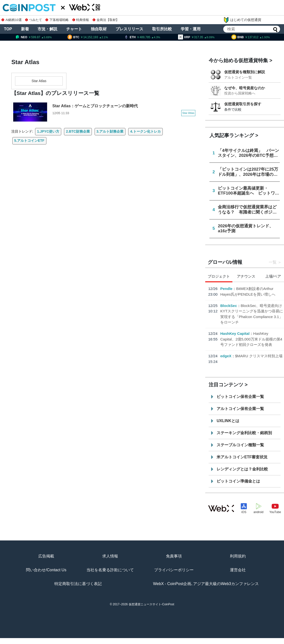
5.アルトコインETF (29, 141)
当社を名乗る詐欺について (110, 570)
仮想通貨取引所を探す (243, 104)
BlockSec (229, 306)
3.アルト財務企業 (110, 131)
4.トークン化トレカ (145, 131)
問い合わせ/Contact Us (46, 570)
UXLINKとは (228, 421)
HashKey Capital (235, 333)
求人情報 (110, 556)
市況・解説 (47, 29)
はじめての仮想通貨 (242, 20)
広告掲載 (46, 556)
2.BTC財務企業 (78, 131)
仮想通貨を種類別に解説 (245, 72)
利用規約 (238, 556)
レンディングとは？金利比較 (242, 469)
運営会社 (238, 570)
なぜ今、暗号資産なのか (245, 88)
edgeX (226, 356)
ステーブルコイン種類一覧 (240, 445)
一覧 (273, 262)
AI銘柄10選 (11, 20)
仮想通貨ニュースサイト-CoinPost (152, 604)
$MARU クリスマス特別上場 (259, 356)
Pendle (226, 289)
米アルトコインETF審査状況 (242, 457)
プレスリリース (129, 29)
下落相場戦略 (57, 20)
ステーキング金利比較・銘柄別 (244, 433)
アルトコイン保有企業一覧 (240, 409)
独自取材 (99, 29)
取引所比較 (162, 29)
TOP (8, 29)
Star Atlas (39, 81)
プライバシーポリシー (174, 570)
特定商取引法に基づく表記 (78, 584)
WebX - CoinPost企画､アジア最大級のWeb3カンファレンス (206, 584)
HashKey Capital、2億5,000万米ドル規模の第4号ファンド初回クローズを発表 (251, 339)
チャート (74, 29)
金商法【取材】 (106, 20)
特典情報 (81, 20)
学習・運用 (191, 29)
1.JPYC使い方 (48, 131)
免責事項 (174, 556)
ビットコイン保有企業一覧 (240, 397)
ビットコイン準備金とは (238, 481)
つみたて (34, 20)
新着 (25, 29)
